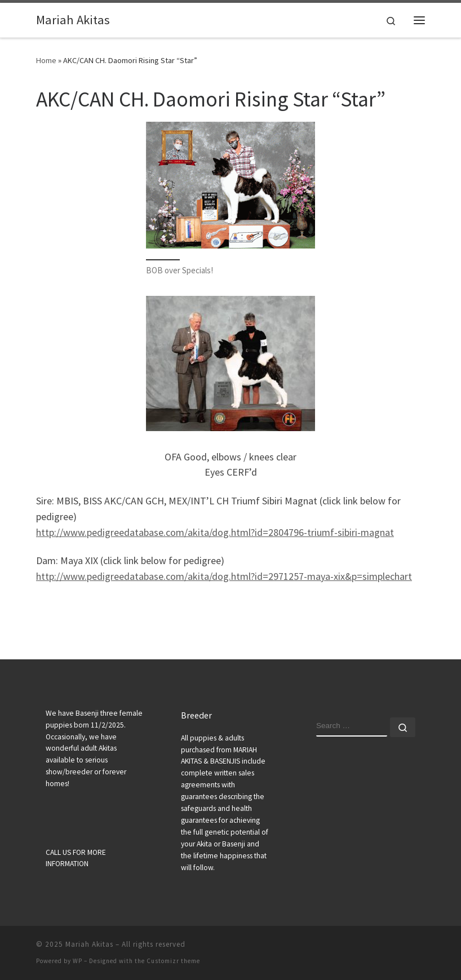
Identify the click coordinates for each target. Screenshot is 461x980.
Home (46, 60)
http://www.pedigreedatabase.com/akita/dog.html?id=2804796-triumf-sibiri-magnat (215, 532)
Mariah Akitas (89, 944)
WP (77, 961)
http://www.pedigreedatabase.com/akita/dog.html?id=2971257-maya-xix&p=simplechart (224, 576)
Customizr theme (173, 961)
